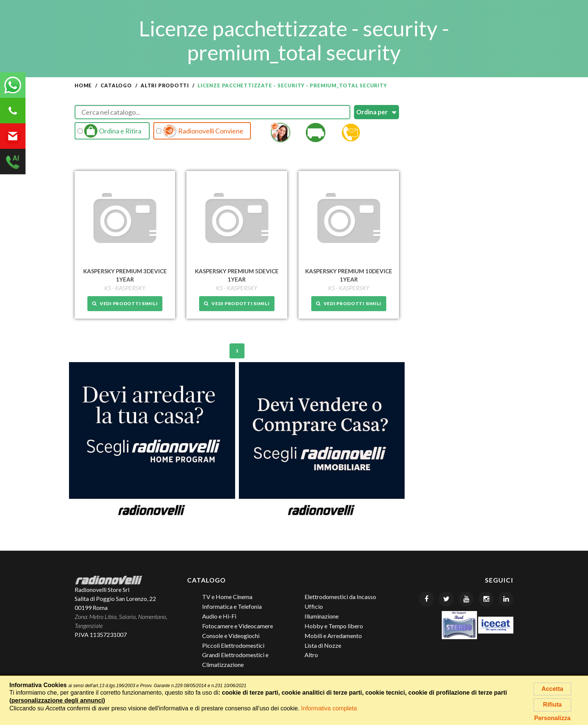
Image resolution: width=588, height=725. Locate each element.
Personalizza (553, 718)
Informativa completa (329, 708)
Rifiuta (552, 705)
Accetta (552, 689)
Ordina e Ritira (109, 131)
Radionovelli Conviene (200, 131)
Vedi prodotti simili (125, 303)
